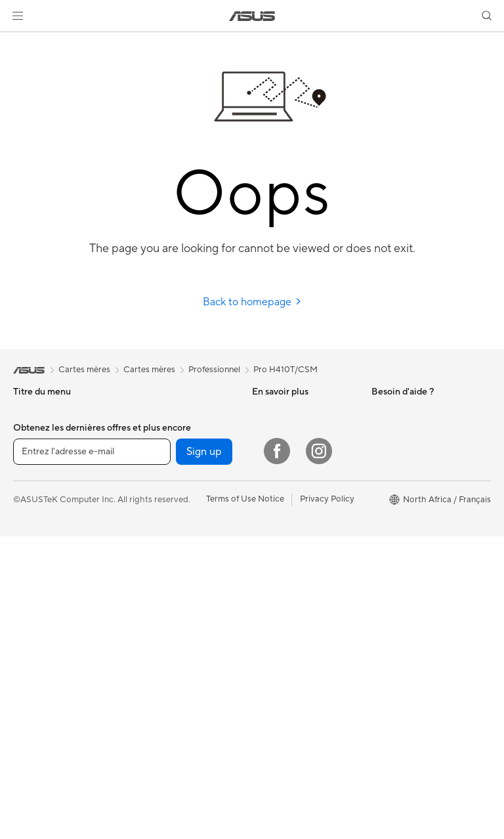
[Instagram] (319, 754)
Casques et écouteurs (172, 640)
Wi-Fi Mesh (152, 541)
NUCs (25, 590)
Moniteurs (33, 630)
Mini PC (28, 610)
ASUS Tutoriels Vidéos (295, 471)
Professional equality (411, 471)
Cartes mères (156, 412)
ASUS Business (281, 412)
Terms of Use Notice (245, 802)
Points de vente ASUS (294, 491)
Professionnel (214, 370)
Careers (387, 490)
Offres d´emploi (401, 451)
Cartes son (151, 481)
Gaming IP (150, 699)
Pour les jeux (37, 511)
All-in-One (33, 551)
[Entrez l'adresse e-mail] (92, 754)
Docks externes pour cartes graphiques (170, 456)
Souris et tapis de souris (176, 620)
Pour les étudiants (48, 491)
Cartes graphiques (166, 431)
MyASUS (270, 511)
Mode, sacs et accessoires (180, 679)
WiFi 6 (142, 521)
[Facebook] (277, 754)
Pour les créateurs (48, 471)
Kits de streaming (164, 660)
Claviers (146, 601)
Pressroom (392, 431)
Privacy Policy (327, 802)
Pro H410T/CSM (285, 370)
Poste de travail (43, 649)
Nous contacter (282, 452)
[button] (18, 16)
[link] (252, 16)
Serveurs (147, 561)
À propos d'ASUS (405, 412)
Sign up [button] (204, 754)
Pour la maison (41, 432)
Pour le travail (40, 452)
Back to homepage (252, 302)
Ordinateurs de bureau (57, 570)
